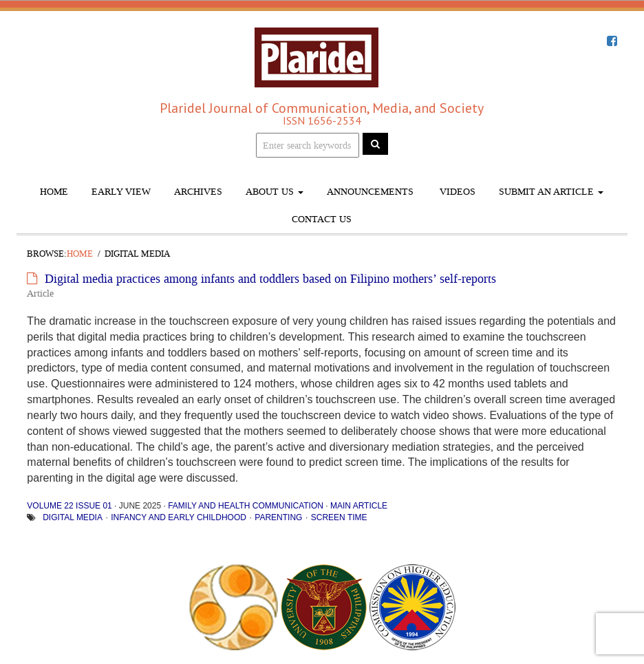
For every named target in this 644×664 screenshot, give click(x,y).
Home (54, 192)
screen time (339, 517)
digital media (73, 517)
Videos (456, 192)
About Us (275, 192)
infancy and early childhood (179, 517)
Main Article (359, 506)
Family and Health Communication (246, 506)
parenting (278, 517)
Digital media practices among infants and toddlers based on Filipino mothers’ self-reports (270, 279)
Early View (121, 192)
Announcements (370, 192)
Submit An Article (551, 192)
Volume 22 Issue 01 (69, 506)
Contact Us (322, 219)
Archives (198, 192)
